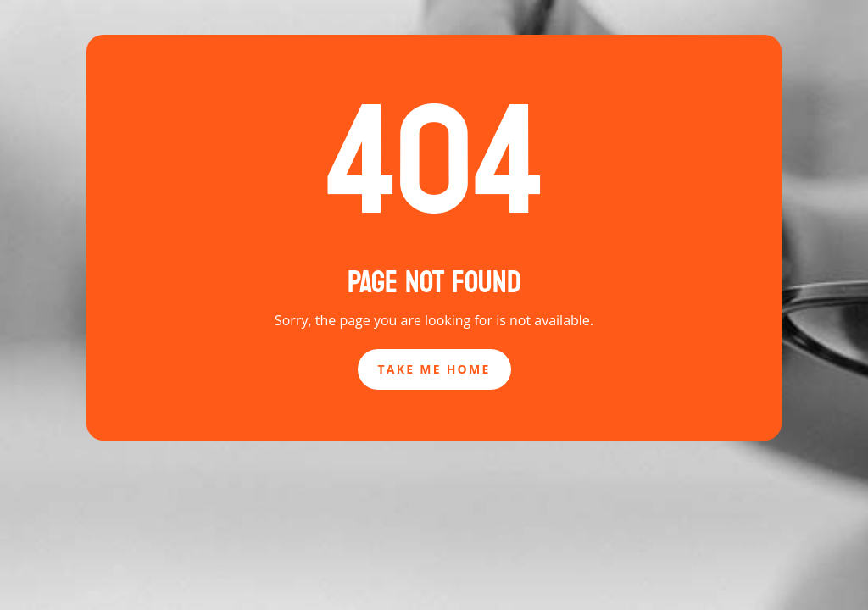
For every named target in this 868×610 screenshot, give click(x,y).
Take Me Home (434, 369)
